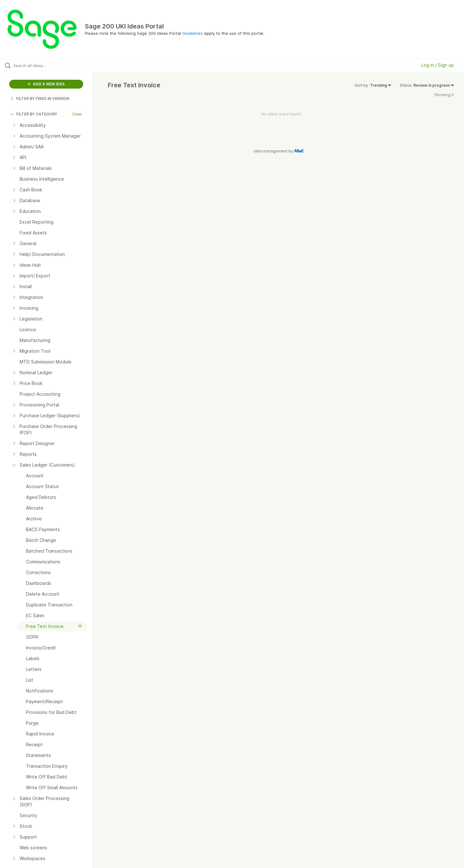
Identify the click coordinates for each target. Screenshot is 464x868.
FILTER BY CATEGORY (34, 114)
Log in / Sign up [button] (438, 65)
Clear (77, 114)
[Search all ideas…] (54, 65)
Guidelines (192, 33)
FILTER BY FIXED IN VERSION (40, 99)
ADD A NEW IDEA (46, 84)
